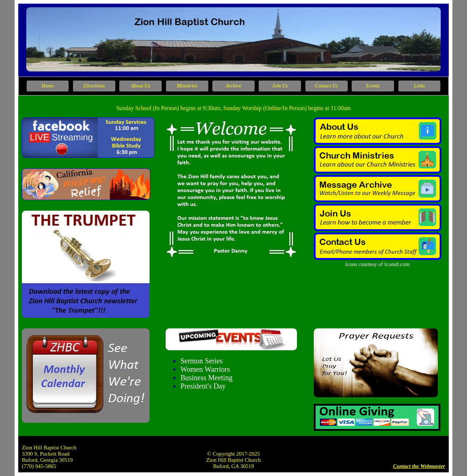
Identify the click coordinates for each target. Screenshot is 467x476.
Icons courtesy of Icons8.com (377, 264)
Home (48, 86)
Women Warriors (205, 369)
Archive (233, 86)
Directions (94, 86)
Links (419, 86)
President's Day (203, 386)
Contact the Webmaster (419, 466)
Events (373, 86)
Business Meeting (206, 378)
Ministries (187, 86)
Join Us (280, 86)
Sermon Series (201, 361)
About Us (141, 86)
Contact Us (326, 86)
